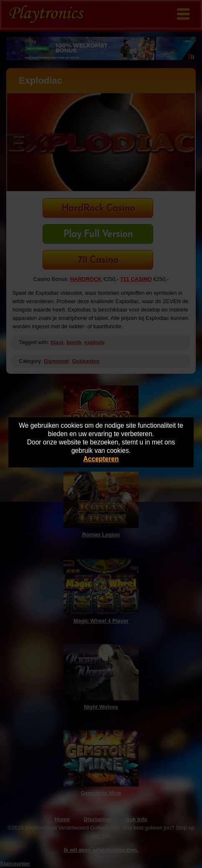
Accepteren (101, 459)
